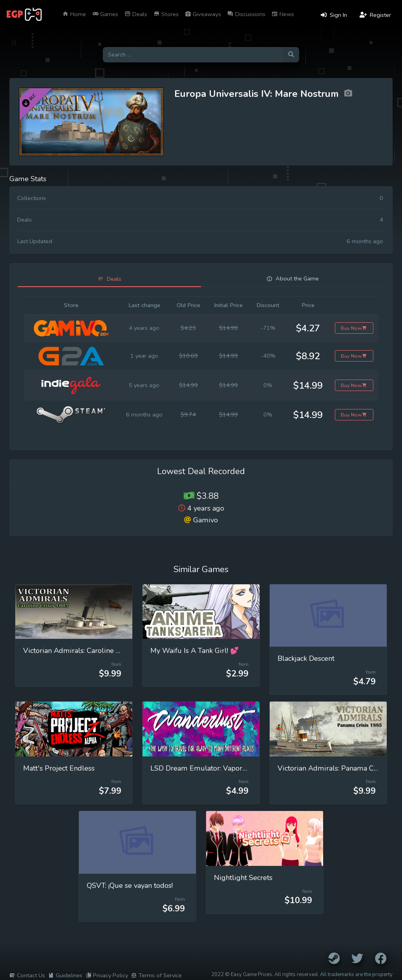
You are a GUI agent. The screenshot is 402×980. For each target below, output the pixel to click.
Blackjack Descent (306, 658)
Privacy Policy (107, 975)
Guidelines (65, 975)
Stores (166, 14)
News (283, 14)
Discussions (246, 14)
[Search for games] (193, 55)
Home (74, 14)
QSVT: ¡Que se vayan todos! (130, 885)
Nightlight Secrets (243, 878)
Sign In (334, 15)
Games (105, 14)
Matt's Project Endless (59, 768)
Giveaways (203, 14)
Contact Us (27, 975)
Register (375, 15)
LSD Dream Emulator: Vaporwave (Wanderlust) (228, 768)
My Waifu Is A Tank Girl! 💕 (195, 651)
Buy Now (354, 328)
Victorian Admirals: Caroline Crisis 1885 (88, 651)
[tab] (109, 279)
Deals (136, 14)
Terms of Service (156, 975)
